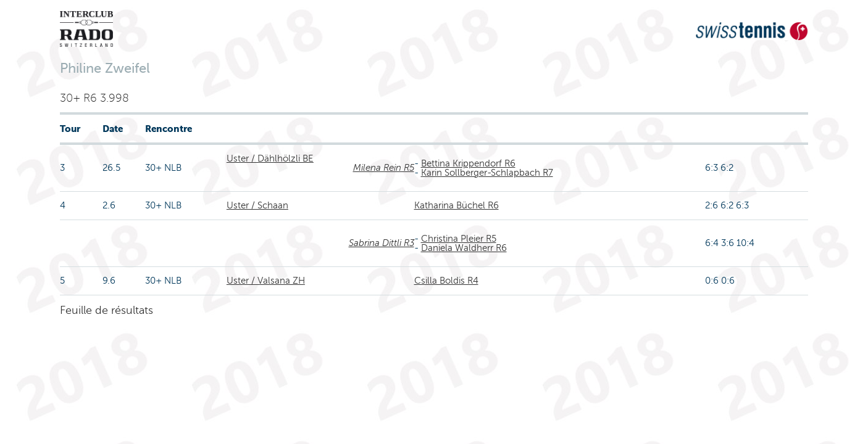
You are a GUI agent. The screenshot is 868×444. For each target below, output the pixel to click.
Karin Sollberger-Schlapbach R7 (487, 173)
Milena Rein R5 (384, 168)
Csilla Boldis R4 (446, 281)
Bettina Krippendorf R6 (468, 163)
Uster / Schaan (257, 205)
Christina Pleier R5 (459, 239)
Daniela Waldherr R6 (464, 248)
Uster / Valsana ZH (266, 281)
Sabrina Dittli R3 (382, 243)
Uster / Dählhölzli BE (270, 158)
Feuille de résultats (106, 310)
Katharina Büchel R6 (457, 205)
